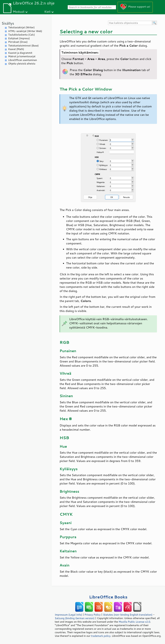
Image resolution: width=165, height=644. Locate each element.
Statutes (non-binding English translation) (128, 615)
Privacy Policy (92, 615)
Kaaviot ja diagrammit (20, 53)
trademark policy (101, 636)
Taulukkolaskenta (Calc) (22, 35)
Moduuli (19, 11)
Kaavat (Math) (16, 49)
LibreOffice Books (108, 597)
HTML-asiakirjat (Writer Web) (25, 31)
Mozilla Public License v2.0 (134, 622)
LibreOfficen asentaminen (23, 60)
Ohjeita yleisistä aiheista (22, 64)
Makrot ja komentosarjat (22, 56)
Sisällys (8, 23)
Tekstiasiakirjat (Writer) (21, 27)
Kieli (47, 11)
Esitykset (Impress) (19, 38)
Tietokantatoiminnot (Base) (23, 46)
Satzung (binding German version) (75, 618)
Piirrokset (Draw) (18, 42)
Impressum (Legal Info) (68, 615)
